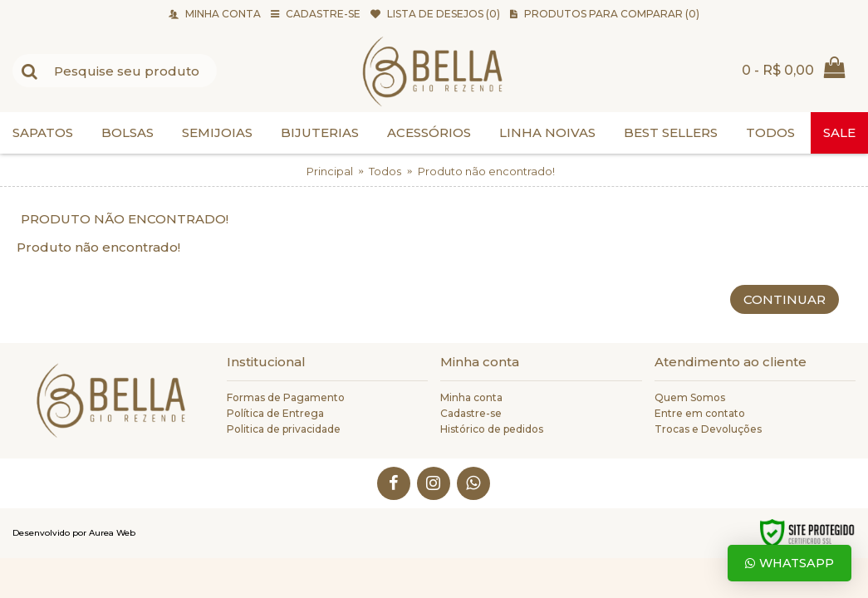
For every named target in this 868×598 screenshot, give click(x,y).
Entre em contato (700, 413)
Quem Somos (690, 397)
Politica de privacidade (284, 429)
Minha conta (471, 397)
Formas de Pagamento (286, 397)
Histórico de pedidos (492, 429)
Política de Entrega (275, 413)
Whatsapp (790, 563)
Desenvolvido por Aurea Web (74, 533)
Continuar (785, 299)
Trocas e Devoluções (708, 429)
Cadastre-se (471, 413)
